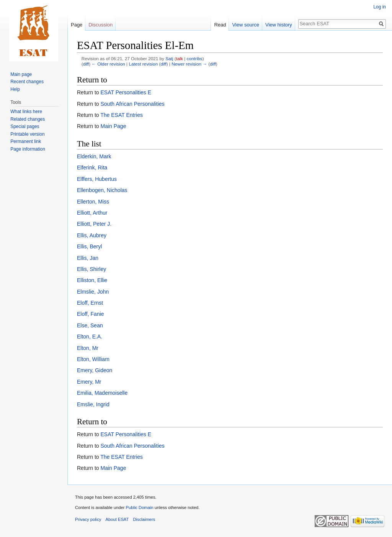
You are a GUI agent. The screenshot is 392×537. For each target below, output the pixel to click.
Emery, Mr (89, 382)
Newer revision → (189, 64)
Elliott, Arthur (92, 213)
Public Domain (139, 507)
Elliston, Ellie (92, 280)
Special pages (25, 126)
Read (220, 25)
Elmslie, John (93, 292)
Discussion (100, 25)
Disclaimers (144, 519)
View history (279, 25)
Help (15, 89)
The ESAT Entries (122, 115)
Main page (21, 74)
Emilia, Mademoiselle (102, 393)
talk (180, 58)
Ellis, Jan (88, 258)
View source (246, 25)
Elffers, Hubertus (97, 179)
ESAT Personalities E (126, 92)
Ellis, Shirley (91, 269)
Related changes (28, 119)
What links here (26, 112)
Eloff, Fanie (91, 314)
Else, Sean (90, 325)
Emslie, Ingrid (93, 404)
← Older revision (108, 64)
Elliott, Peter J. (94, 224)
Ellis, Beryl (89, 246)
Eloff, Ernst (90, 303)
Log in (380, 7)
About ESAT (117, 519)
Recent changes (27, 82)
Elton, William (93, 359)
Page (77, 25)
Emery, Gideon (95, 370)
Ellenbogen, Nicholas (102, 190)
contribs (195, 58)
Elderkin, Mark (94, 156)
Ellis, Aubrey (92, 235)
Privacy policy (88, 519)
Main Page (113, 126)
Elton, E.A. (90, 337)
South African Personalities (132, 104)
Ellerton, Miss (93, 202)
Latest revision (143, 64)
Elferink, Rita (92, 168)
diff (86, 64)
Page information (28, 149)
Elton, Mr (88, 348)
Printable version (27, 134)
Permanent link (26, 141)
